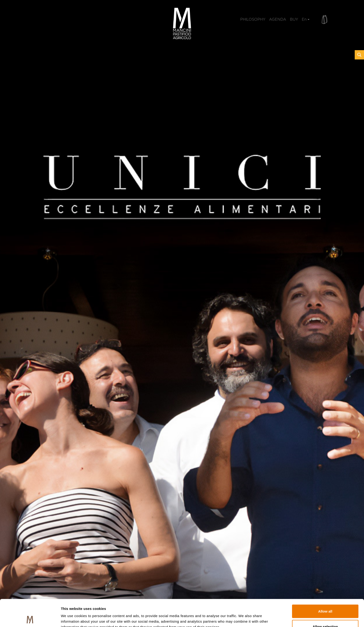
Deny (325, 615)
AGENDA (278, 20)
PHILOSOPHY (253, 20)
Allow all (325, 584)
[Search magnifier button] (359, 55)
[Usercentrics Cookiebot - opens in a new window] (30, 618)
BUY (294, 20)
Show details (244, 615)
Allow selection (325, 599)
